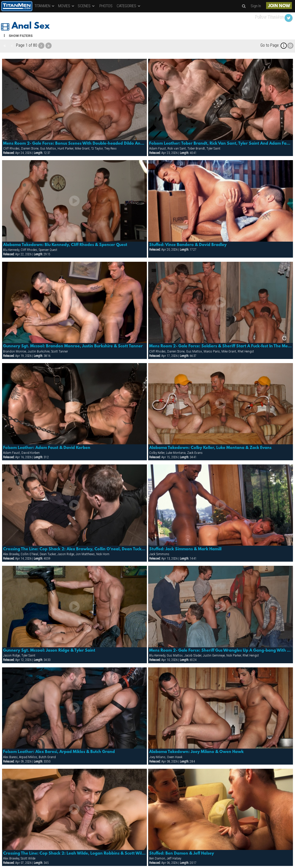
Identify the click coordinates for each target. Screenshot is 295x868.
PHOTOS (106, 6)
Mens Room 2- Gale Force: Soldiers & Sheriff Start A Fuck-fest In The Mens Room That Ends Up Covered (221, 346)
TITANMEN (45, 6)
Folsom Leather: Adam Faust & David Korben (47, 448)
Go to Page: (270, 45)
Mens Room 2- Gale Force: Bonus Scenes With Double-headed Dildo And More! (74, 144)
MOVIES (66, 6)
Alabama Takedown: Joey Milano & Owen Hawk (196, 752)
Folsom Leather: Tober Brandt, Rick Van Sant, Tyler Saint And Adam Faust (221, 144)
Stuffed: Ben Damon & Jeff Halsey (182, 854)
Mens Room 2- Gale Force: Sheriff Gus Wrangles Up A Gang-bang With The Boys (221, 651)
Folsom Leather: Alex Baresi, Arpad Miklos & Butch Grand (59, 752)
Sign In (256, 6)
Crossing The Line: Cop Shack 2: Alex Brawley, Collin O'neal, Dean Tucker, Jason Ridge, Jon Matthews (74, 549)
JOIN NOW (279, 6)
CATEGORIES (129, 6)
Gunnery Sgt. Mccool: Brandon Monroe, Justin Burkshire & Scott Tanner (73, 346)
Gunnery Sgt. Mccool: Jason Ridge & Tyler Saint (49, 651)
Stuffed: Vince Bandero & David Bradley (188, 245)
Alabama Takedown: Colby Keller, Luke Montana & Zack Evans (210, 448)
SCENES (86, 6)
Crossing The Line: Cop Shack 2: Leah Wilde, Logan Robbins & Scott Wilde (74, 854)
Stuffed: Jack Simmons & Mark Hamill (185, 549)
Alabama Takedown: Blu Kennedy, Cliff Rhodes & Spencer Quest (65, 245)
